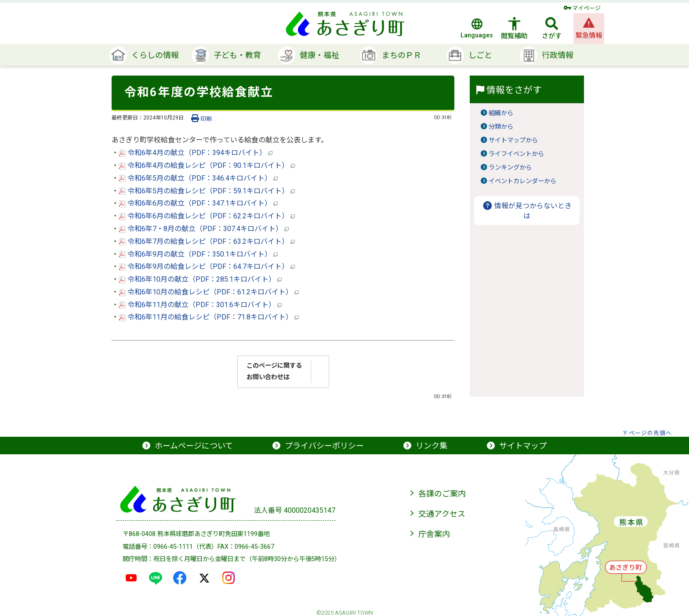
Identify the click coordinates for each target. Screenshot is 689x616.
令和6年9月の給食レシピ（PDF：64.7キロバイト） (207, 266)
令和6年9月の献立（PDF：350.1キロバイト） (198, 254)
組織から (501, 113)
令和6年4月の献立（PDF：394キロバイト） (196, 153)
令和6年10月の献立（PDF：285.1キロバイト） (200, 279)
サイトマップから (513, 140)
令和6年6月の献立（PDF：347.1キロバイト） (198, 203)
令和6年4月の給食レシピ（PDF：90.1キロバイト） (207, 165)
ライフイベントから (516, 154)
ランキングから (510, 168)
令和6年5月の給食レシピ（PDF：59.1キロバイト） (207, 191)
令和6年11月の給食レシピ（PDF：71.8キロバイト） (209, 317)
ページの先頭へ (650, 433)
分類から (501, 127)
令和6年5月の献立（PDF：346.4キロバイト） (198, 178)
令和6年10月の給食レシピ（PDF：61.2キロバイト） (209, 292)
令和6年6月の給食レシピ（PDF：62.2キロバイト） (207, 216)
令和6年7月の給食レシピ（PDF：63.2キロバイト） (207, 241)
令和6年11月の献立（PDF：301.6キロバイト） (200, 305)
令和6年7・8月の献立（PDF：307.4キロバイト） (204, 229)
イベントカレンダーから (522, 181)
